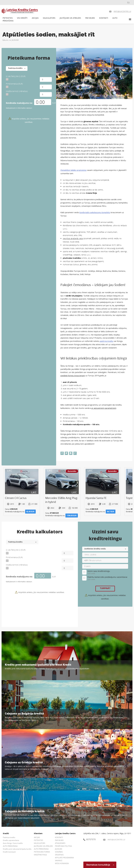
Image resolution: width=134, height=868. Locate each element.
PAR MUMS (90, 18)
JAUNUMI (15, 40)
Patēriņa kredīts (9, 837)
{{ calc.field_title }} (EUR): (16, 76)
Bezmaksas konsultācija (100, 865)
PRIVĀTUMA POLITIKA (63, 846)
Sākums (5, 40)
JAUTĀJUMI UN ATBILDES (70, 18)
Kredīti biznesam (9, 852)
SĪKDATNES (59, 855)
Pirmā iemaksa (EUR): (14, 84)
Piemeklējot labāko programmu (73, 170)
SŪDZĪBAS (59, 852)
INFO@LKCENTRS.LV (114, 840)
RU (128, 2)
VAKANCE (59, 861)
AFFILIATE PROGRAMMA (64, 858)
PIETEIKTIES (8, 18)
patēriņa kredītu (107, 341)
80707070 (90, 839)
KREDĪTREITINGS (40, 855)
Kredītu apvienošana (11, 840)
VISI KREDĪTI (22, 18)
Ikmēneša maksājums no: (19, 103)
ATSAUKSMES (60, 843)
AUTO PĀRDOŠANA (10, 846)
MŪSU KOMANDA (62, 863)
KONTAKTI (104, 18)
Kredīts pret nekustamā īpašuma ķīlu (17, 849)
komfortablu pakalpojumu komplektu (95, 212)
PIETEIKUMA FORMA (42, 852)
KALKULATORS (49, 18)
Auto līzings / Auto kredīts (13, 843)
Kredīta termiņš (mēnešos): (17, 91)
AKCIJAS (35, 18)
